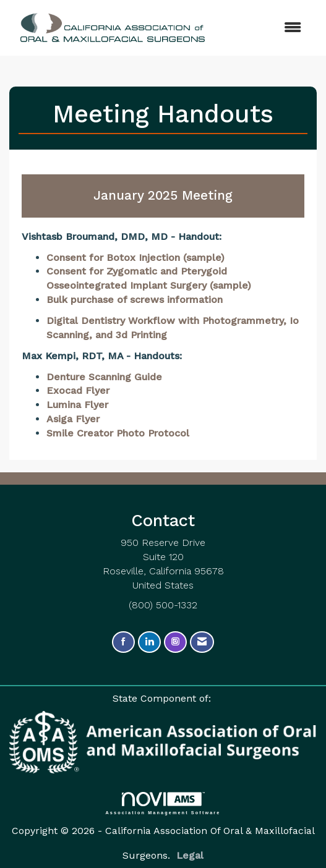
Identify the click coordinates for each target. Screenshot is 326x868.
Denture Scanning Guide (104, 377)
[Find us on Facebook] (123, 642)
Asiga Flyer (73, 419)
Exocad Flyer (78, 390)
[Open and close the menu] (247, 28)
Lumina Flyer (77, 405)
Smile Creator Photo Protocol (118, 433)
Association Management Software (163, 803)
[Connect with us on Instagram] (175, 642)
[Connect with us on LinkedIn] (149, 642)
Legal (190, 855)
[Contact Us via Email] (202, 642)
